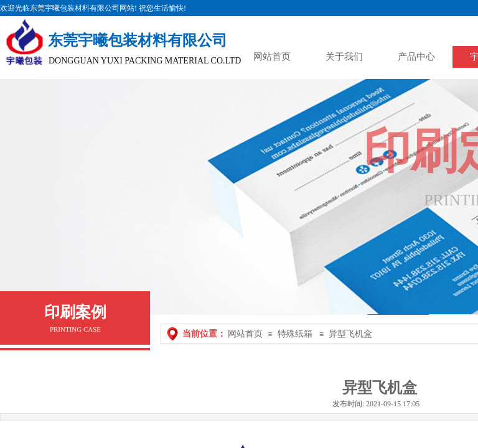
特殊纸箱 (295, 334)
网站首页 (245, 334)
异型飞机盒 (350, 334)
